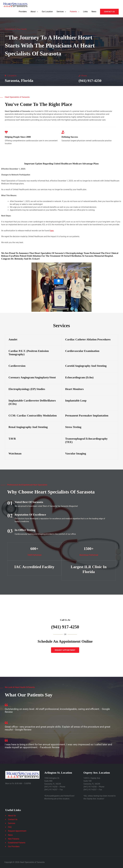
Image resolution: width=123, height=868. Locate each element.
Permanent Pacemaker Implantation (87, 415)
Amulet (13, 339)
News (94, 12)
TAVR (12, 439)
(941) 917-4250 (91, 81)
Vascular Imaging (76, 453)
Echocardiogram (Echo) (79, 377)
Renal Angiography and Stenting (28, 427)
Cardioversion (17, 366)
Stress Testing (73, 427)
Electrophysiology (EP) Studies (27, 389)
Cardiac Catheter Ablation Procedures (88, 339)
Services (60, 12)
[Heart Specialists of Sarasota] (16, 5)
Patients (73, 12)
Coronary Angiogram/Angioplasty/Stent (32, 377)
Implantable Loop (76, 401)
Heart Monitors (74, 389)
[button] (109, 12)
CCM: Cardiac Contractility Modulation (33, 415)
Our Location (47, 12)
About (33, 12)
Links (85, 12)
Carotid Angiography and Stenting (86, 366)
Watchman (15, 453)
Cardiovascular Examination (82, 351)
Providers (23, 12)
